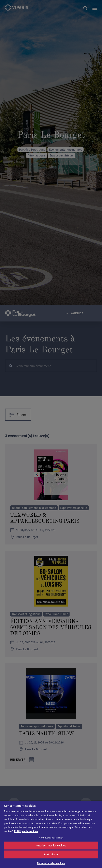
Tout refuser (51, 854)
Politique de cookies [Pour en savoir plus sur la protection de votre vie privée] (26, 831)
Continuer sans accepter (51, 838)
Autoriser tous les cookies (51, 846)
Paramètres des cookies (51, 863)
